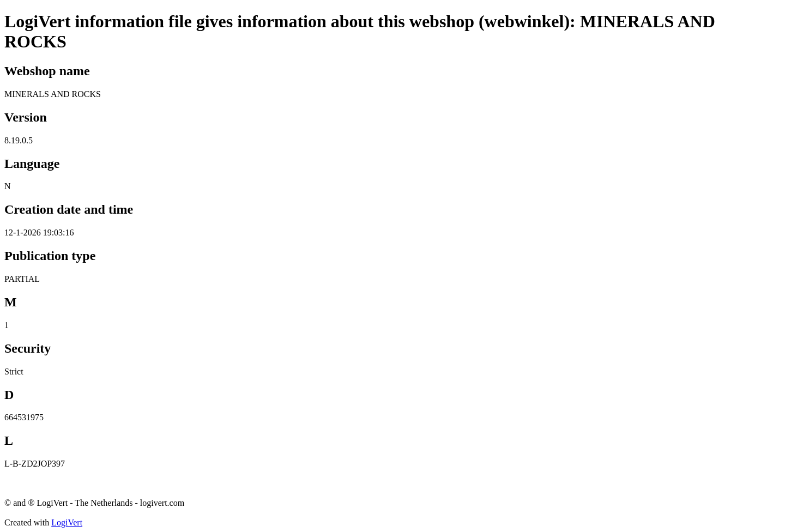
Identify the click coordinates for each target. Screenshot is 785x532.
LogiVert (67, 522)
